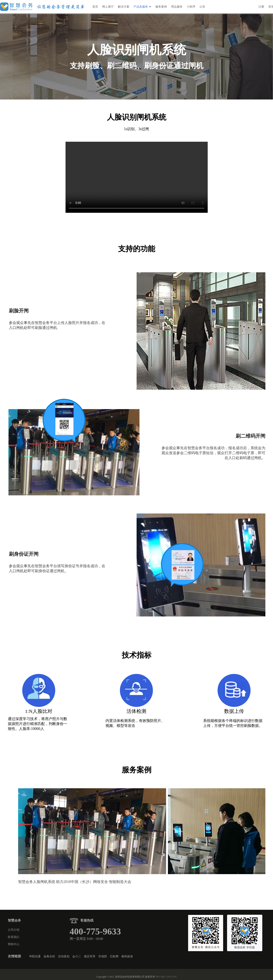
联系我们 (14, 937)
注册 (261, 7)
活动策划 (64, 956)
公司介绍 (14, 930)
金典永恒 (49, 956)
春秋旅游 (127, 956)
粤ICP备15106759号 (166, 977)
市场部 (103, 956)
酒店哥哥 (90, 956)
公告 (202, 7)
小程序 (191, 7)
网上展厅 (108, 7)
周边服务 (177, 7)
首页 (95, 7)
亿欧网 (114, 956)
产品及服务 (142, 7)
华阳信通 (35, 956)
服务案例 (161, 7)
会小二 (77, 956)
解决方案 (124, 7)
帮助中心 (14, 944)
